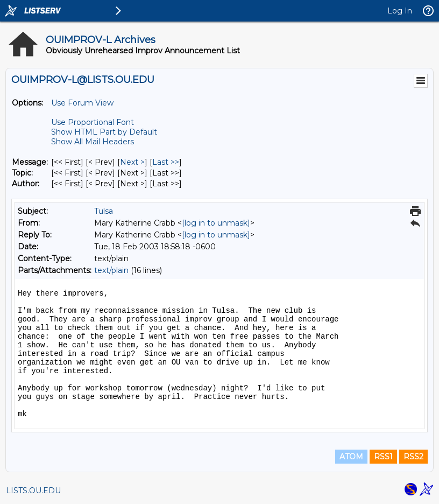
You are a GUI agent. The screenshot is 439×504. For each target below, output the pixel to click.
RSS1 (383, 457)
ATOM (351, 457)
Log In (400, 11)
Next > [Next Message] (132, 162)
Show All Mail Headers (93, 142)
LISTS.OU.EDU (33, 491)
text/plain (111, 270)
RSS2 (413, 457)
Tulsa (104, 211)
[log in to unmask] (216, 223)
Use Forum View (82, 103)
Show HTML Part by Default (104, 132)
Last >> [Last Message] (166, 162)
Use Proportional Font (93, 122)
